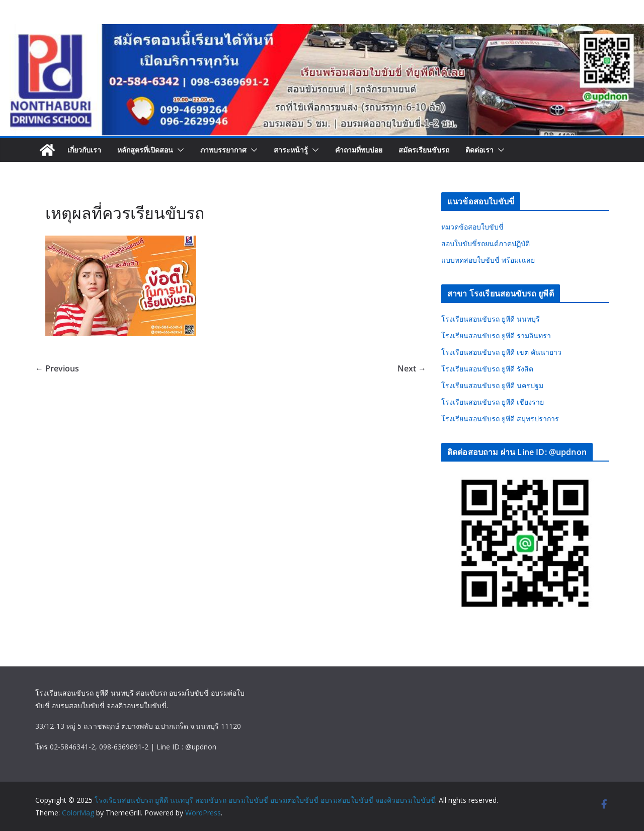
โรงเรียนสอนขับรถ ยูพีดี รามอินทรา (496, 335)
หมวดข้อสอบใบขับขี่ (472, 227)
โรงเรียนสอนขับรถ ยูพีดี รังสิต (487, 369)
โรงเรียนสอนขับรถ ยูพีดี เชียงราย (493, 402)
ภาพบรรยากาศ (223, 150)
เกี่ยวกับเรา (84, 150)
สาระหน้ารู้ (291, 150)
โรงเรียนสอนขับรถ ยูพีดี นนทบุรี (491, 319)
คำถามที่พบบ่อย (359, 150)
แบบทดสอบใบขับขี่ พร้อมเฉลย (488, 260)
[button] (179, 150)
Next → (412, 368)
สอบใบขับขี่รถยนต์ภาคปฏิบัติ (486, 243)
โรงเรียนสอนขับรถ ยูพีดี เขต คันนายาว (501, 352)
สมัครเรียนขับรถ (424, 150)
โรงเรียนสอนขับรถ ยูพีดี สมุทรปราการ (500, 419)
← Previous (57, 368)
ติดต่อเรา (479, 150)
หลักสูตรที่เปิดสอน (145, 150)
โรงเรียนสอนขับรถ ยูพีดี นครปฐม (492, 385)
